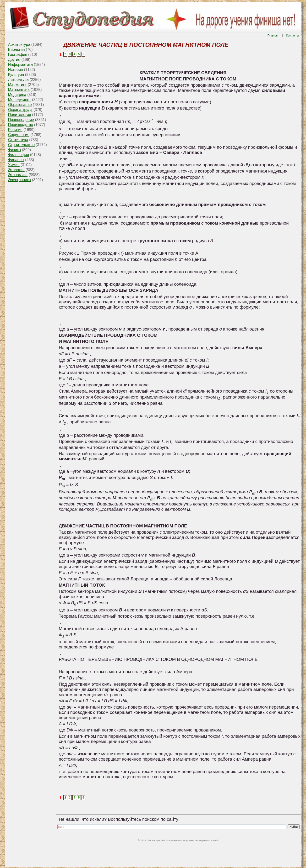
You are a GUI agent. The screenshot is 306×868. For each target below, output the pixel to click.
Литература (18, 80)
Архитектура (19, 45)
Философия (19, 155)
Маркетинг (17, 85)
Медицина (17, 95)
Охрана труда (20, 110)
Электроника (20, 180)
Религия (15, 130)
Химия (14, 165)
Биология (16, 50)
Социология (19, 135)
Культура (16, 75)
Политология (20, 115)
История (16, 70)
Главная (273, 36)
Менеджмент (20, 100)
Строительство (21, 145)
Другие (14, 60)
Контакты (292, 36)
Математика (19, 90)
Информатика (20, 65)
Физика (15, 150)
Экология (16, 170)
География (18, 55)
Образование (20, 105)
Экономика (18, 175)
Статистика (18, 140)
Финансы (16, 160)
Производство (21, 125)
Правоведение (21, 120)
